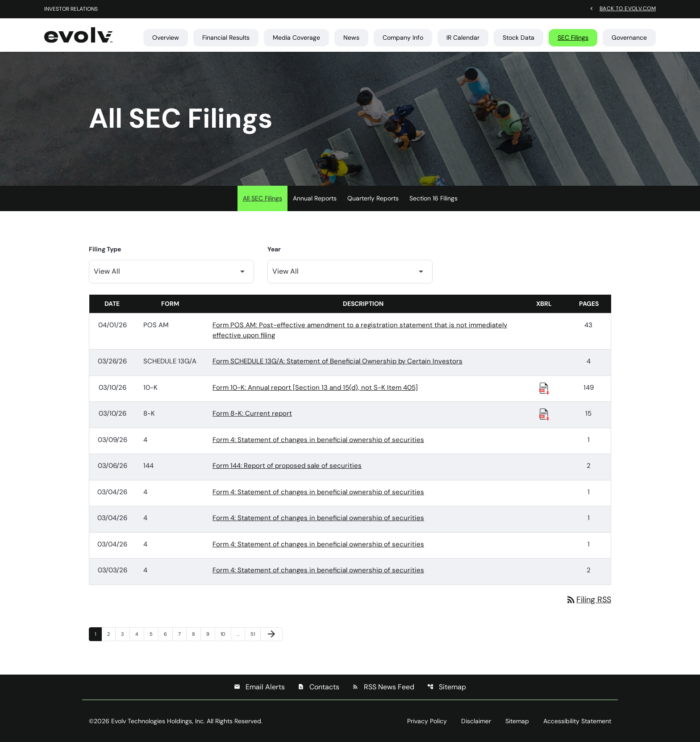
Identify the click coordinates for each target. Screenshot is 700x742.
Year (274, 249)
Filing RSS (588, 600)
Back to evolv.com (628, 8)
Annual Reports (315, 198)
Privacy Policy (427, 721)
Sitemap (447, 687)
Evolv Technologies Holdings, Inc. (158, 721)
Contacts (319, 687)
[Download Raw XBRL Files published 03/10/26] (544, 388)
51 (255, 634)
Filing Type (105, 249)
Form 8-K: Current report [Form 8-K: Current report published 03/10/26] (252, 413)
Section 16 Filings (433, 198)
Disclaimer (476, 721)
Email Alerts (259, 687)
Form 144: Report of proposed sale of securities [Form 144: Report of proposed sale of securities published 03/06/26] (287, 466)
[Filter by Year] (350, 272)
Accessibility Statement (577, 721)
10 (225, 634)
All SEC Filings (262, 198)
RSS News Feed (383, 687)
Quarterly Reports (373, 198)
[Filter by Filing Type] (171, 272)
